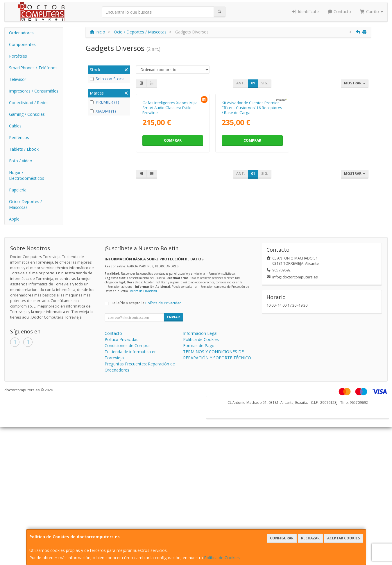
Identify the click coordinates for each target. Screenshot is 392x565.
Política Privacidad (122, 345)
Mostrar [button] (355, 83)
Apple (14, 219)
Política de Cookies (222, 558)
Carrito (371, 11)
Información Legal (200, 339)
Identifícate (305, 11)
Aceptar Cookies (343, 538)
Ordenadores (21, 33)
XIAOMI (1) (103, 111)
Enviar (173, 323)
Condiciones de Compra (127, 351)
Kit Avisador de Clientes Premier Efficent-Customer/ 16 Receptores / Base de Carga (252, 165)
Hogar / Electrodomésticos (27, 175)
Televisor (18, 79)
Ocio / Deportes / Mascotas (25, 204)
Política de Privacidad (143, 297)
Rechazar (310, 538)
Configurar (282, 538)
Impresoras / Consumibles (34, 91)
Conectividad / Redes (29, 103)
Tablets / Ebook (24, 149)
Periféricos (19, 137)
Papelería (18, 190)
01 (253, 83)
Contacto (339, 11)
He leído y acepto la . (147, 309)
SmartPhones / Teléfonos (33, 68)
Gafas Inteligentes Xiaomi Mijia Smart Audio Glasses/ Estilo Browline (170, 165)
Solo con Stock (107, 79)
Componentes (22, 44)
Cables (15, 126)
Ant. (241, 83)
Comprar (173, 197)
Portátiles (18, 56)
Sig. (265, 83)
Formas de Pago (199, 351)
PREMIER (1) (104, 102)
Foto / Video (21, 161)
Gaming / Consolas (27, 114)
